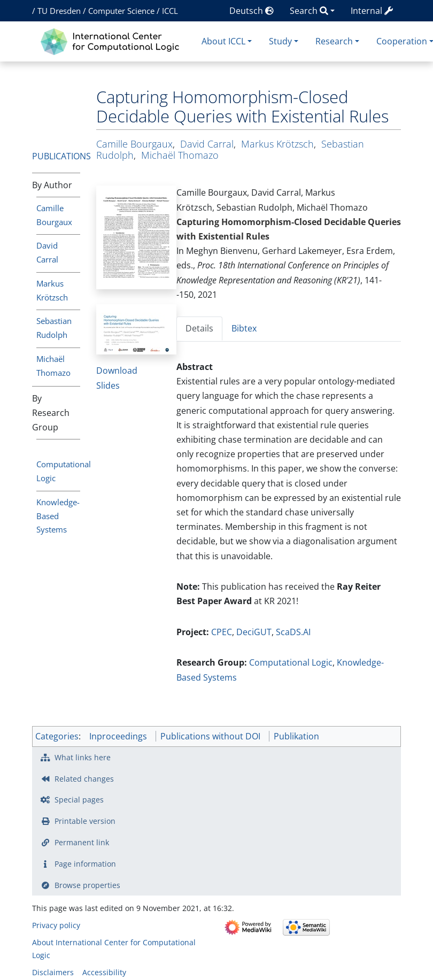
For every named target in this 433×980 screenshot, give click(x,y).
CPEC (222, 632)
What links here (83, 757)
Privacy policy (56, 925)
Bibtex (244, 328)
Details (199, 328)
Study (280, 41)
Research (334, 41)
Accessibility (104, 972)
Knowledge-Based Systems (58, 516)
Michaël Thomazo (180, 155)
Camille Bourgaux (134, 144)
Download (117, 371)
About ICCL (223, 41)
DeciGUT (254, 632)
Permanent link (82, 842)
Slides (108, 385)
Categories (57, 736)
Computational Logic (291, 662)
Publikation (296, 736)
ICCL (170, 11)
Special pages (79, 800)
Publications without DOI (210, 736)
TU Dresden (59, 11)
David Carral (207, 144)
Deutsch (252, 11)
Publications (61, 156)
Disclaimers (53, 972)
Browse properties (87, 885)
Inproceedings (118, 736)
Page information (85, 864)
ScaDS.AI (293, 632)
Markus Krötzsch (277, 144)
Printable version (85, 821)
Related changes (84, 779)
